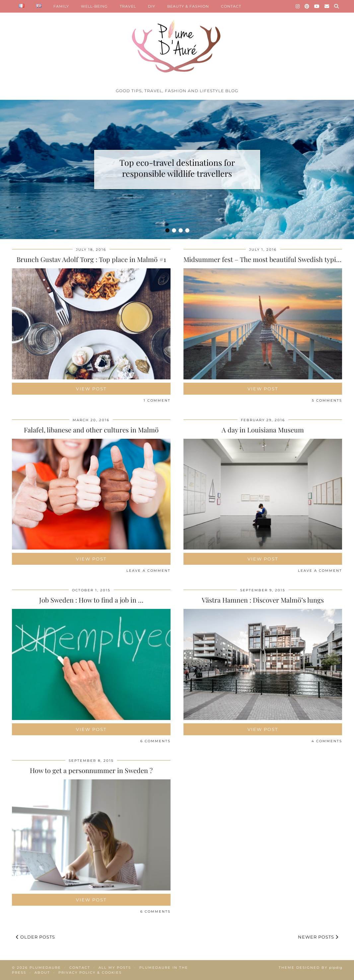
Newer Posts (318, 937)
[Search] (337, 6)
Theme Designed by (311, 968)
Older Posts (35, 937)
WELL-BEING (94, 6)
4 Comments (327, 741)
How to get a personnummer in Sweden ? (91, 770)
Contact (80, 968)
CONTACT (231, 6)
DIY (152, 6)
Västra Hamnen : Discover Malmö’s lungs (263, 600)
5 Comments (327, 400)
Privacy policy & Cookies (90, 973)
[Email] (327, 6)
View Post (91, 389)
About (42, 973)
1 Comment (157, 400)
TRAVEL (128, 6)
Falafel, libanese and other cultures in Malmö (91, 430)
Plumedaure (45, 968)
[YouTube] (317, 6)
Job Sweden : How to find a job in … (91, 600)
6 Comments (155, 741)
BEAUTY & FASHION (188, 6)
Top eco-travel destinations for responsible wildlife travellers (177, 168)
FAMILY (61, 6)
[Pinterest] (307, 6)
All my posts (115, 968)
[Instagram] (298, 6)
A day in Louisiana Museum (263, 430)
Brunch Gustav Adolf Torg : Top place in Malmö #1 (91, 259)
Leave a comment (148, 571)
